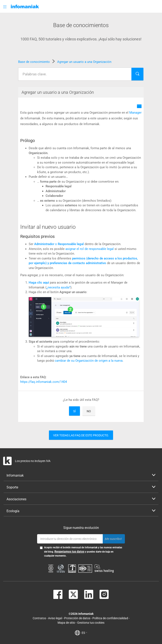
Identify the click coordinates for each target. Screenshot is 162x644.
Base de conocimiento (34, 62)
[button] (5, 7)
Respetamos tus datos (69, 552)
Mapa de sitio (66, 623)
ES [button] (84, 633)
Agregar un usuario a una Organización (84, 62)
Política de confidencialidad (110, 618)
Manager (135, 113)
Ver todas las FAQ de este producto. (81, 435)
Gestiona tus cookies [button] (91, 623)
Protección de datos (77, 618)
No (89, 411)
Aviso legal (55, 618)
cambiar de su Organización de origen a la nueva (89, 361)
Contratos (39, 618)
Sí (74, 411)
